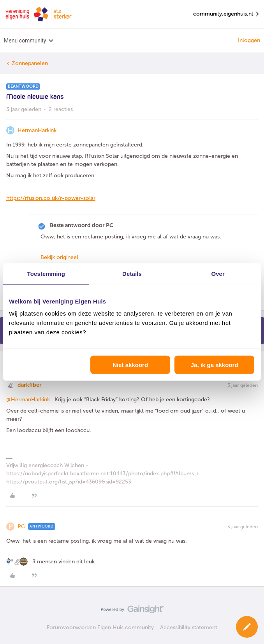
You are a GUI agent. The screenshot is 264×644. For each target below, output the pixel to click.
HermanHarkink (37, 130)
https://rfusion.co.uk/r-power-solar (51, 198)
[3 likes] (50, 562)
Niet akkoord (130, 365)
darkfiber (30, 385)
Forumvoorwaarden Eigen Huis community (100, 627)
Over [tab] (218, 273)
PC (21, 527)
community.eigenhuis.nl (227, 14)
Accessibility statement (189, 627)
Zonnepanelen (30, 63)
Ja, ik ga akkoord (215, 365)
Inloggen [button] (249, 40)
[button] (247, 627)
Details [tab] (132, 273)
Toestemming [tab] (46, 273)
